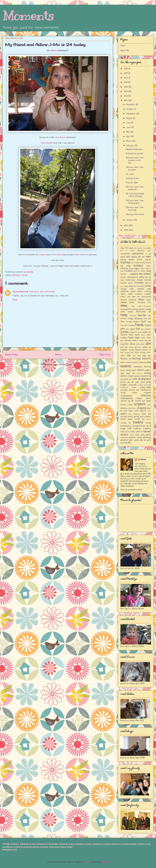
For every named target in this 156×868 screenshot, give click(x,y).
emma (124, 306)
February (131, 146)
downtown (124, 303)
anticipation (138, 254)
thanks (148, 423)
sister (149, 411)
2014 (126, 87)
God (138, 329)
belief (133, 263)
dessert (124, 300)
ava (150, 254)
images (122, 341)
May (128, 132)
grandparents (134, 332)
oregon (130, 376)
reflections (146, 396)
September (131, 114)
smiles (144, 414)
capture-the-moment (141, 274)
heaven (137, 335)
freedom (131, 326)
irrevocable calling (142, 341)
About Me (125, 51)
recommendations (126, 396)
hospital (143, 338)
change (140, 280)
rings (129, 401)
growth (145, 332)
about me (133, 248)
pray (149, 382)
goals (133, 329)
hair (150, 332)
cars (146, 277)
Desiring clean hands (135, 214)
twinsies (147, 432)
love (129, 356)
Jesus (132, 344)
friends (25, 275)
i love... (148, 338)
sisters (124, 414)
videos (137, 435)
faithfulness (141, 312)
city (122, 286)
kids (126, 347)
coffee (148, 286)
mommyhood (138, 367)
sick (126, 411)
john (148, 344)
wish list (143, 440)
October (130, 109)
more (87, 255)
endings (135, 309)
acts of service (128, 251)
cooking (148, 291)
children (147, 280)
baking (123, 260)
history (143, 335)
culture (123, 297)
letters (145, 350)
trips (122, 432)
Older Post (105, 355)
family (124, 315)
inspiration (128, 341)
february (124, 319)
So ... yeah (130, 174)
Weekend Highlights (134, 149)
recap (123, 393)
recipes (135, 393)
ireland (134, 341)
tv (142, 432)
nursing (147, 373)
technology (124, 423)
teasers (149, 419)
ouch (141, 376)
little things (140, 353)
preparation (133, 385)
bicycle (149, 263)
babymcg (134, 257)
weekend (124, 440)
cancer (123, 274)
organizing (136, 376)
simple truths (133, 411)
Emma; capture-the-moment (141, 306)
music (134, 370)
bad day (141, 257)
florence (129, 322)
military (123, 363)
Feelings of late (132, 178)
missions (141, 363)
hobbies (149, 335)
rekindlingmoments (127, 399)
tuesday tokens (135, 432)
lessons (138, 350)
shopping (142, 408)
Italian (149, 341)
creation (139, 294)
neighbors (148, 370)
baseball (132, 260)
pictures (123, 382)
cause (122, 280)
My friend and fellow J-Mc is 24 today (45, 45)
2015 (126, 82)
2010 (126, 226)
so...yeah (124, 417)
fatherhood (133, 316)
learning (131, 350)
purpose (124, 390)
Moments (28, 16)
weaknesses (124, 438)
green (140, 332)
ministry (129, 363)
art (146, 254)
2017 (126, 73)
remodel (148, 399)
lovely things (137, 356)
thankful (138, 423)
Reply (15, 300)
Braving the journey (135, 154)
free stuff (124, 326)
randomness (146, 390)
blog (131, 269)
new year (125, 373)
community (140, 289)
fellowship (139, 319)
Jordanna (142, 460)
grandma (124, 332)
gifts (123, 329)
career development (129, 277)
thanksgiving (126, 426)
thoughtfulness (139, 426)
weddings (147, 437)
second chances (132, 408)
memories (147, 359)
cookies (140, 292)
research (124, 401)
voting (143, 435)
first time (148, 319)
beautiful (148, 260)
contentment (124, 292)
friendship (58, 255)
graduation (148, 329)
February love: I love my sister (135, 169)
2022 (126, 69)
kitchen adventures (135, 347)
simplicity (143, 411)
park (122, 379)
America (141, 251)
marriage (137, 359)
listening (127, 353)
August (130, 118)
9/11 (127, 248)
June (129, 127)
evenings (148, 309)
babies (128, 257)
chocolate (124, 283)
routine (138, 401)
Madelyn (124, 359)
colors (132, 289)
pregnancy (124, 385)
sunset (123, 419)
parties (126, 379)
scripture (140, 404)
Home (58, 355)
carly (141, 277)
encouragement (126, 309)
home (131, 338)
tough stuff (126, 429)
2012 (126, 96)
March (129, 141)
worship (124, 443)
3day (122, 248)
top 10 (149, 426)
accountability (147, 248)
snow (149, 414)
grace (143, 329)
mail (130, 359)
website (140, 438)
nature (140, 370)
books (122, 271)
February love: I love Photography (135, 202)
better (77, 255)
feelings (131, 319)
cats (150, 277)
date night (131, 297)
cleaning (125, 286)
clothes (135, 286)
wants (149, 435)
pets (135, 379)
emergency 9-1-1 (144, 303)
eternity (142, 309)
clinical (130, 286)
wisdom (137, 440)
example (130, 312)
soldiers (130, 417)
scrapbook (130, 405)
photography (145, 379)
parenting (147, 376)
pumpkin (134, 387)
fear (150, 316)
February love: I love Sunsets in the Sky (135, 160)
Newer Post (11, 355)
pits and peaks (133, 382)
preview (140, 385)
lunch (149, 356)
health (131, 335)
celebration (130, 280)
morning (147, 367)
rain (138, 390)
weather (132, 437)
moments (126, 366)
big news (126, 266)
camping (149, 271)
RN (132, 401)
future (148, 325)
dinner (141, 300)
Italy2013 (124, 344)
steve (142, 417)
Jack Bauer (60, 137)
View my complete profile (131, 490)
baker (148, 257)
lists (132, 353)
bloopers (143, 269)
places (143, 382)
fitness (123, 322)
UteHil (86, 862)
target (137, 419)
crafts (130, 294)
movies (123, 370)
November (131, 105)
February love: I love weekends (135, 188)
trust (127, 432)
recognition (147, 393)
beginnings (126, 263)
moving (128, 370)
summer (148, 417)
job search (141, 344)
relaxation (139, 399)
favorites (142, 315)
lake (150, 347)
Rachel (132, 390)
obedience (124, 376)
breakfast (128, 271)
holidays (124, 338)
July (128, 123)
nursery (139, 373)
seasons (124, 408)
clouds (141, 286)
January (130, 220)
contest (133, 292)
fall (150, 312)
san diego (147, 401)
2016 (126, 78)
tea (143, 419)
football (149, 322)
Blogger (105, 862)
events (123, 312)
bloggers (137, 269)
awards (123, 257)
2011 (126, 101)
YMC (130, 443)
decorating (146, 297)
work (149, 440)
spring (137, 417)
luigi (144, 356)
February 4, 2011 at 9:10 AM (42, 292)
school (123, 405)
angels (149, 251)
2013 (126, 92)
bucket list (136, 271)
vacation (124, 435)
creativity (148, 294)
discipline (149, 300)
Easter (132, 302)
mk (145, 363)
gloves (128, 329)
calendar (143, 271)
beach (140, 260)
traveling (147, 429)
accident (140, 248)
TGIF (130, 423)
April (129, 136)
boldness (149, 269)
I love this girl (46, 143)
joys (122, 347)
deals (138, 297)
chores (130, 283)
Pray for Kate (132, 183)
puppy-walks (146, 387)
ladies (145, 347)
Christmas (139, 283)
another (42, 255)
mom (149, 362)
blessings (124, 269)
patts (131, 379)
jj (136, 344)
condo (149, 289)
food (143, 322)
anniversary (126, 254)
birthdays (16, 275)
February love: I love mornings (135, 209)
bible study (140, 263)
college (124, 289)
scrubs (149, 405)
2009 (126, 230)
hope (137, 338)
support (130, 419)
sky (130, 414)
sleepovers (137, 414)
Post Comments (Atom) (64, 365)
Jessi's (54, 50)
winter (131, 440)
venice (132, 435)
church (148, 283)
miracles (135, 363)
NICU (134, 373)
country (123, 294)
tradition (137, 429)
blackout (149, 266)
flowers (136, 322)
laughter (124, 350)
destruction (133, 300)
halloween (124, 335)
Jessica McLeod (20, 292)
